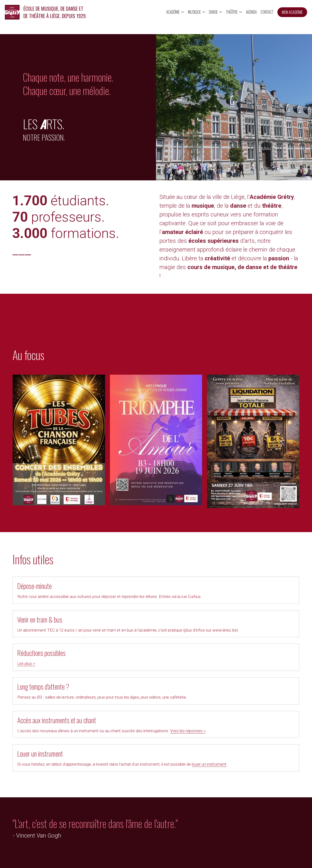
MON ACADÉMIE (292, 12)
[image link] (12, 12)
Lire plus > (26, 645)
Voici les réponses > (62, 690)
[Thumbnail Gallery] (59, 449)
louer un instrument (233, 690)
